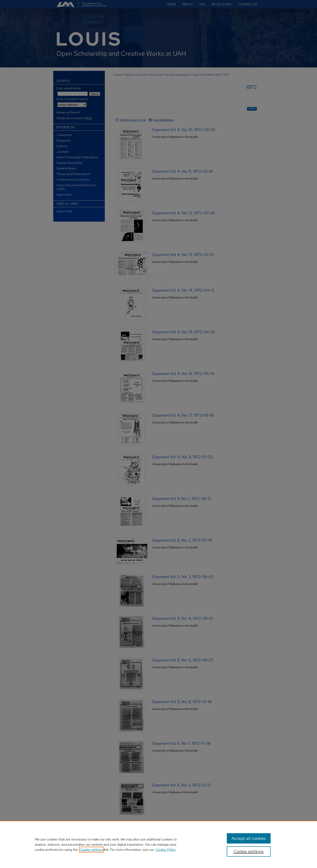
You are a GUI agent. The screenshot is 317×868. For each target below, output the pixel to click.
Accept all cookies (249, 838)
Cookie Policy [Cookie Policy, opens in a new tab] (166, 850)
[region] (158, 844)
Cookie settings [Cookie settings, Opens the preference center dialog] (249, 851)
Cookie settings (91, 850)
